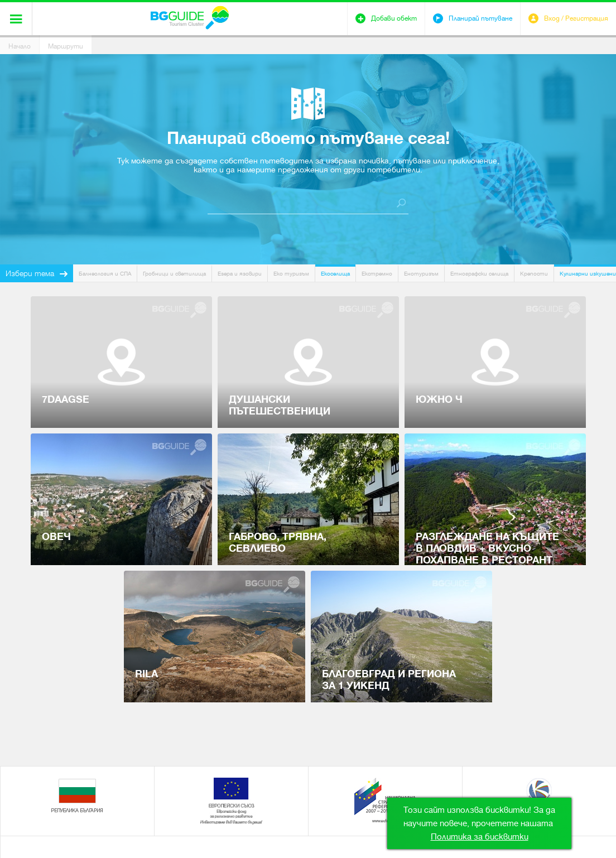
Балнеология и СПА (105, 274)
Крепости (534, 274)
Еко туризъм (291, 274)
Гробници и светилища (174, 274)
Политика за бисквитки (480, 837)
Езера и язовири (240, 274)
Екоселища (335, 274)
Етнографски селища (479, 274)
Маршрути (66, 46)
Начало (20, 46)
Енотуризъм (421, 274)
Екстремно (377, 274)
